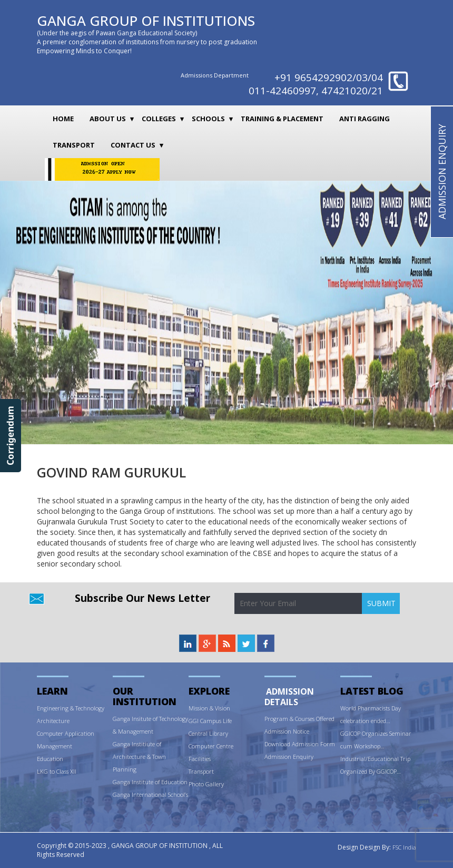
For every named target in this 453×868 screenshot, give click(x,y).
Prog (270, 719)
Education (50, 759)
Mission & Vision (209, 708)
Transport (74, 145)
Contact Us (133, 145)
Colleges (159, 119)
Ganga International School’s (150, 794)
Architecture (53, 721)
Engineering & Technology (71, 708)
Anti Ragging (365, 119)
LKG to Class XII (57, 771)
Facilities (200, 759)
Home (63, 119)
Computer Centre (211, 746)
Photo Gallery (206, 784)
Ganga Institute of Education (150, 782)
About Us (108, 119)
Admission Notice (287, 731)
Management (55, 746)
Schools (208, 119)
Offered (325, 719)
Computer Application (66, 733)
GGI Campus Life (210, 721)
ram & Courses (296, 719)
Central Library (208, 733)
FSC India (404, 847)
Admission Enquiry (289, 757)
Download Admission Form (300, 744)
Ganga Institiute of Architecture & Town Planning (139, 757)
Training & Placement (282, 119)
